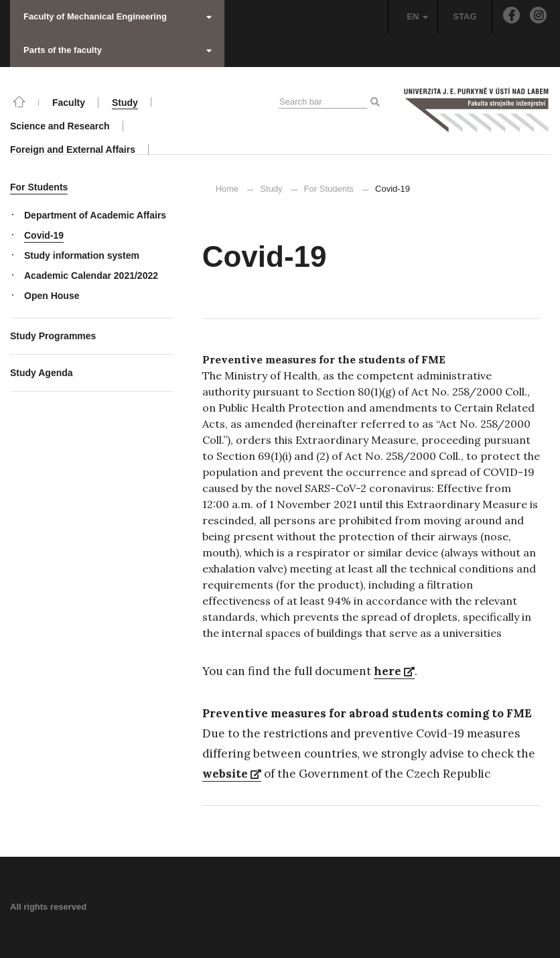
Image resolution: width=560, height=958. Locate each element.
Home (227, 189)
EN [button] (417, 16)
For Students (329, 189)
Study (271, 189)
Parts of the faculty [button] (118, 50)
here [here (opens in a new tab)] (394, 671)
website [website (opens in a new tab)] (232, 774)
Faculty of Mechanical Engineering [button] (118, 16)
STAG (465, 16)
